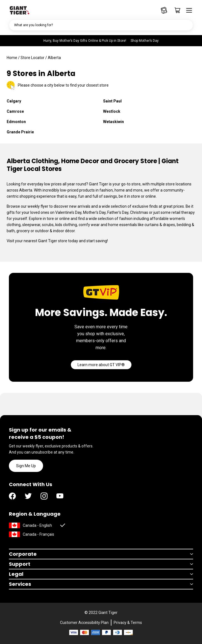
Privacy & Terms (128, 623)
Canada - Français (38, 534)
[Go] (101, 365)
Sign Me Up (26, 466)
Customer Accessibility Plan (84, 623)
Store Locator (33, 58)
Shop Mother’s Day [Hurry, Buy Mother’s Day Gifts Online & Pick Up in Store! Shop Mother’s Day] (145, 41)
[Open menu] (187, 10)
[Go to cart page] (176, 10)
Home (12, 58)
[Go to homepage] (19, 10)
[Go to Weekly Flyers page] (164, 10)
